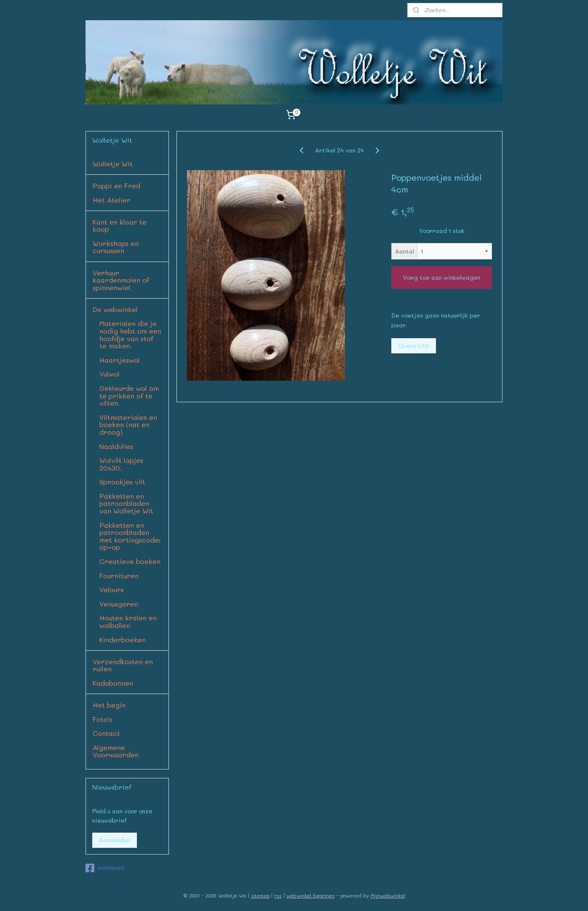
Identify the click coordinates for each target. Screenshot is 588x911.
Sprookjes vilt (122, 482)
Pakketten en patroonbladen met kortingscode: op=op (130, 536)
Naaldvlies (116, 446)
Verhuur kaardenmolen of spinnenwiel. (121, 280)
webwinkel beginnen (311, 896)
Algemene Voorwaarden (116, 751)
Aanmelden (115, 840)
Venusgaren (119, 604)
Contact (106, 733)
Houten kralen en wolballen (128, 621)
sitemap (260, 896)
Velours (112, 589)
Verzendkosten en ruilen (123, 665)
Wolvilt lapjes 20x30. (121, 464)
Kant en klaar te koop (120, 226)
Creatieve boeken (130, 561)
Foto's (102, 719)
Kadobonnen (113, 683)
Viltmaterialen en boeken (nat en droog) (128, 425)
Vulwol (110, 374)
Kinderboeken (123, 640)
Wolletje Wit (113, 164)
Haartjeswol (120, 360)
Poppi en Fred (116, 186)
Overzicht (414, 346)
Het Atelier (112, 200)
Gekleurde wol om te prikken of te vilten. (129, 395)
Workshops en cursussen (116, 247)
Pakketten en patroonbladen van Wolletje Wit (126, 503)
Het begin (109, 705)
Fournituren (119, 576)
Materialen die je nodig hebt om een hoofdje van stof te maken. (130, 334)
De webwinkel (115, 309)
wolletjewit (105, 868)
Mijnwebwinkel (388, 896)
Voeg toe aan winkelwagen (442, 277)
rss (278, 896)
